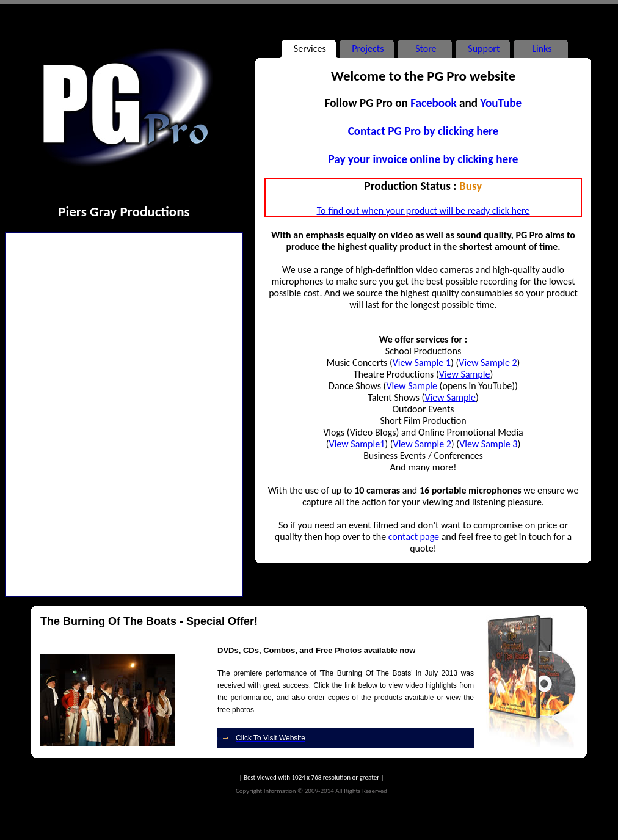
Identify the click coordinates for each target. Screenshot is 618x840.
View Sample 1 (422, 363)
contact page (414, 537)
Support (482, 49)
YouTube (501, 103)
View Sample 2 (488, 363)
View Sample (465, 374)
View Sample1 (357, 444)
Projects (367, 49)
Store (425, 49)
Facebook (434, 103)
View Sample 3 (488, 444)
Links (541, 49)
